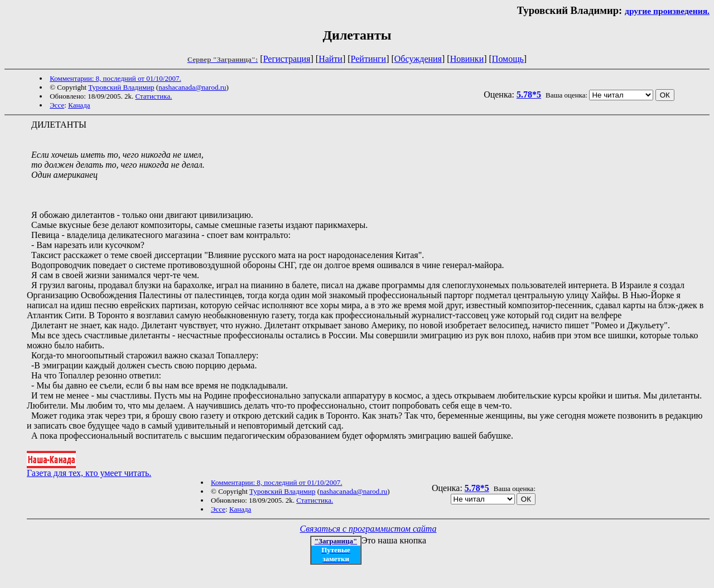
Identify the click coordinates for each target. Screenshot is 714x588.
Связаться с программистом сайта (368, 529)
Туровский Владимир (121, 87)
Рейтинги (369, 59)
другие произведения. (667, 11)
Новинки (467, 59)
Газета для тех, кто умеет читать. (89, 469)
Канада (79, 105)
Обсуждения (418, 59)
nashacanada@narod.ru (192, 87)
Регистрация (287, 59)
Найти (331, 59)
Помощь (508, 59)
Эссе (57, 105)
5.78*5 (529, 94)
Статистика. (153, 96)
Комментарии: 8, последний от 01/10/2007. (115, 78)
